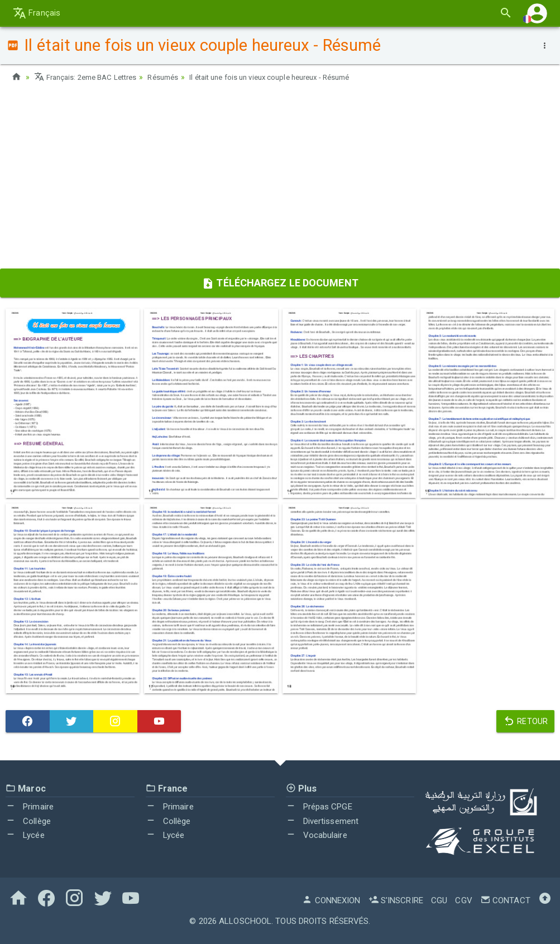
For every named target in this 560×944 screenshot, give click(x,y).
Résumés (173, 77)
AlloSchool (245, 921)
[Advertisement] (280, 179)
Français (37, 13)
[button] (537, 13)
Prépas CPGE (319, 806)
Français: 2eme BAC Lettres (90, 77)
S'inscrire (396, 900)
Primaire (30, 806)
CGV (463, 900)
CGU (439, 900)
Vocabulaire (317, 835)
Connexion (331, 900)
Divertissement (322, 821)
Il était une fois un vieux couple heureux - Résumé (290, 77)
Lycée (25, 835)
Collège (28, 821)
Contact (505, 900)
